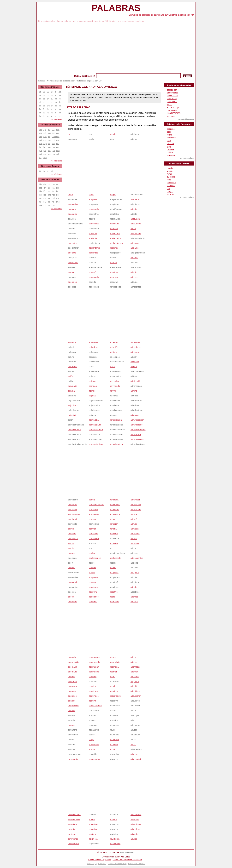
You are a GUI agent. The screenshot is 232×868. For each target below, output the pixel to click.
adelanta (93, 233)
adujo (91, 740)
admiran (134, 514)
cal (53, 130)
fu (56, 109)
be (40, 99)
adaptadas (73, 204)
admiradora (136, 509)
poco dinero (172, 102)
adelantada (136, 233)
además (113, 262)
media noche (173, 96)
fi (44, 109)
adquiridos (94, 696)
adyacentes (115, 844)
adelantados (115, 238)
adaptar (134, 209)
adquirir (92, 701)
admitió (134, 539)
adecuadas (94, 224)
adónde (71, 568)
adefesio (114, 229)
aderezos (72, 282)
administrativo (116, 444)
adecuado (114, 224)
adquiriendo (115, 696)
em (48, 106)
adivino (113, 391)
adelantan (73, 243)
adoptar (92, 582)
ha (48, 113)
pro (53, 151)
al (56, 92)
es (56, 106)
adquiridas (135, 691)
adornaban (94, 667)
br (48, 99)
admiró (134, 519)
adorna (134, 662)
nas (49, 195)
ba (60, 95)
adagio (113, 134)
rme (58, 202)
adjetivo (92, 396)
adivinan (93, 386)
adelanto (72, 253)
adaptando (94, 209)
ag (52, 92)
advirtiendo (73, 839)
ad (69, 134)
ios (49, 191)
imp (45, 144)
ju (52, 116)
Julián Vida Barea (127, 852)
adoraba (134, 597)
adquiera (135, 681)
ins (57, 144)
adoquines (94, 597)
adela (133, 229)
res (53, 154)
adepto (134, 272)
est (53, 140)
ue (52, 171)
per (45, 151)
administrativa (137, 439)
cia (45, 184)
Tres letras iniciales (50, 125)
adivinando (115, 386)
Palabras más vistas (179, 163)
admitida (72, 534)
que (58, 151)
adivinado (72, 386)
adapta (113, 195)
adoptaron (94, 587)
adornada (114, 667)
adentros (114, 272)
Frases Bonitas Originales (99, 860)
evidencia (171, 177)
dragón (170, 191)
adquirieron (136, 696)
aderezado (94, 277)
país (169, 132)
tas (53, 205)
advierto (134, 834)
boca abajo (172, 99)
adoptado (93, 577)
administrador (74, 430)
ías (49, 188)
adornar (134, 672)
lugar (169, 147)
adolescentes (137, 558)
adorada (134, 602)
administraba (116, 420)
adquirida (114, 691)
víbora (170, 171)
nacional (171, 149)
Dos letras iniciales (50, 87)
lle (44, 147)
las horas (171, 116)
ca (56, 99)
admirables (115, 505)
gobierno (171, 129)
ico (57, 188)
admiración (136, 505)
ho (60, 113)
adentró (92, 272)
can (58, 130)
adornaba (72, 667)
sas (45, 205)
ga (60, 109)
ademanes (73, 262)
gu (44, 113)
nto (49, 198)
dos (58, 184)
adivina (92, 381)
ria (40, 202)
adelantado (94, 238)
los (45, 195)
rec (45, 154)
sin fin (170, 105)
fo (48, 109)
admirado (93, 509)
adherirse (93, 347)
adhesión (114, 347)
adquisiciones (95, 706)
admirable (73, 505)
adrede (71, 711)
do (44, 106)
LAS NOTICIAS (174, 113)
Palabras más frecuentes (179, 124)
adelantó (135, 248)
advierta (72, 834)
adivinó (134, 391)
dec (41, 137)
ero (41, 188)
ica (53, 188)
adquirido (72, 696)
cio (49, 184)
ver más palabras (187, 158)
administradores (138, 430)
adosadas (72, 681)
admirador (114, 509)
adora (112, 597)
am (60, 92)
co (48, 102)
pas (41, 151)
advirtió (134, 839)
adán (70, 195)
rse (41, 205)
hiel (169, 189)
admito (71, 548)
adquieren (114, 686)
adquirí (134, 686)
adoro (112, 677)
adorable (93, 602)
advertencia (136, 815)
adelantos (93, 253)
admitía (113, 529)
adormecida (73, 662)
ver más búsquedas (186, 119)
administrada (95, 425)
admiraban (135, 500)
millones (171, 144)
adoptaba (114, 572)
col (45, 133)
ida (41, 191)
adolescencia (95, 558)
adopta (92, 572)
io (48, 171)
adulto (133, 744)
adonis (113, 568)
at (56, 95)
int (40, 147)
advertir (71, 829)
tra (40, 158)
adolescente (115, 558)
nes (58, 195)
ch (40, 102)
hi (56, 113)
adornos (93, 677)
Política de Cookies (137, 864)
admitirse (135, 543)
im (44, 116)
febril (169, 180)
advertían (135, 819)
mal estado (172, 110)
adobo (92, 553)
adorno (71, 677)
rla (45, 202)
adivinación (136, 381)
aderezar (114, 277)
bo (44, 99)
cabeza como (173, 90)
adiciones (72, 366)
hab (41, 144)
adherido (114, 342)
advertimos (136, 824)
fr (51, 109)
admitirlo (114, 543)
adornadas (135, 667)
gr (40, 113)
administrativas (96, 444)
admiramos (115, 514)
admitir (71, 543)
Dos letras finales (50, 166)
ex (60, 106)
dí (40, 106)
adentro (71, 272)
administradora (96, 430)
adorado (72, 657)
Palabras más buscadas (179, 85)
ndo (54, 195)
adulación (114, 740)
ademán (134, 258)
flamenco (171, 186)
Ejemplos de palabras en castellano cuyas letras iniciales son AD (161, 15)
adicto (112, 366)
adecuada (135, 219)
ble (41, 184)
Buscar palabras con (85, 76)
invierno (170, 194)
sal (57, 154)
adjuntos (134, 415)
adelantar (135, 243)
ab (40, 92)
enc (58, 137)
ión (45, 191)
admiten (93, 529)
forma (170, 135)
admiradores (74, 514)
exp (58, 140)
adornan (113, 672)
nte (45, 198)
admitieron (94, 539)
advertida (72, 824)
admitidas (93, 534)
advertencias (74, 819)
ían (45, 188)
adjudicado (73, 405)
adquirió (72, 701)
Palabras (116, 8)
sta (49, 205)
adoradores (94, 657)
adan (91, 195)
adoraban (72, 602)
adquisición (73, 706)
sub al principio (173, 107)
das (54, 184)
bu (52, 99)
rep (49, 154)
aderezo (134, 277)
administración (137, 420)
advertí (92, 819)
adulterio (114, 744)
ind (53, 144)
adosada (135, 677)
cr (52, 102)
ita (53, 191)
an (40, 95)
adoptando (73, 582)
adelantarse (94, 248)
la (56, 116)
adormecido (94, 662)
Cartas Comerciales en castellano (127, 860)
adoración (114, 602)
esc (45, 140)
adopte (134, 587)
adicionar (135, 362)
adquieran (73, 686)
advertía (113, 819)
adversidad (136, 759)
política (170, 152)
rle (49, 202)
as (52, 95)
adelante (114, 248)
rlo (53, 202)
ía (44, 171)
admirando (73, 519)
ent (41, 140)
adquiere (93, 686)
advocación (73, 844)
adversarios (94, 759)
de (60, 102)
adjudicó (72, 415)
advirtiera (93, 839)
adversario (73, 759)
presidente (172, 138)
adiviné (92, 391)
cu (56, 102)
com (50, 133)
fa (40, 109)
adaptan (72, 209)
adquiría (72, 691)
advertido (93, 824)
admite (71, 529)
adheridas (93, 342)
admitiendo (73, 539)
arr (49, 130)
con (54, 133)
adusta (92, 749)
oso (58, 198)
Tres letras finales (50, 179)
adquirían (93, 691)
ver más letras (56, 119)
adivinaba (114, 381)
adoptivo (114, 592)
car (41, 133)
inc (49, 144)
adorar (134, 657)
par (58, 147)
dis (49, 137)
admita (134, 524)
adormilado (115, 662)
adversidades (74, 815)
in (48, 116)
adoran (113, 657)
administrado (137, 425)
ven (45, 158)
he (52, 113)
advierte (93, 834)
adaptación (94, 199)
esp (49, 140)
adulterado (94, 744)
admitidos (135, 534)
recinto (170, 168)
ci (44, 102)
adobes (71, 553)
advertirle (93, 829)
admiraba (114, 500)
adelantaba (115, 233)
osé (54, 198)
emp (54, 137)
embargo (171, 155)
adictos (134, 366)
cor (58, 133)
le (59, 116)
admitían (135, 529)
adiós (70, 376)
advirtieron (115, 839)
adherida (72, 342)
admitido (114, 534)
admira (92, 500)
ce (60, 99)
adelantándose (116, 243)
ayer (169, 141)
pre (49, 151)
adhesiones (136, 347)
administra (94, 420)
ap (44, 95)
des (45, 137)
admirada (72, 509)
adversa (134, 754)
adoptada (135, 572)
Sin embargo (173, 93)
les (40, 195)
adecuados (136, 224)
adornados (94, 672)
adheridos (135, 342)
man (50, 147)
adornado (72, 672)
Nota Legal (92, 864)
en (52, 106)
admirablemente (96, 505)
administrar (136, 434)
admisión (114, 524)
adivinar (72, 391)
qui (41, 154)
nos (41, 198)
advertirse (135, 829)
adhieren (135, 352)
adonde (92, 568)
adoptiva (93, 592)
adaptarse (73, 214)
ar (48, 95)
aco (41, 130)
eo (40, 171)
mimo (169, 174)
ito (57, 191)
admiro (113, 519)
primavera (171, 183)
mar (54, 147)
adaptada (135, 199)
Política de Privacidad (117, 864)
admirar (92, 519)
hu (40, 116)
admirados (94, 514)
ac (44, 92)
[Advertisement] (116, 49)
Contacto (102, 864)
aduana (71, 725)
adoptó (71, 597)
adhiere (113, 352)
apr (45, 130)
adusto (113, 749)
